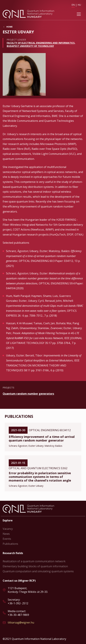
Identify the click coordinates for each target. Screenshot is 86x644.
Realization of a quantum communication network (34, 561)
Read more (43, 394)
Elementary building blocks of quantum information (35, 566)
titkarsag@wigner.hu (21, 622)
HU (79, 5)
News (6, 534)
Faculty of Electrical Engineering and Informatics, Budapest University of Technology (41, 44)
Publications (10, 544)
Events (7, 539)
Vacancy (8, 529)
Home (9, 27)
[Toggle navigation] (79, 14)
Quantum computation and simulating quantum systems (38, 571)
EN (73, 5)
